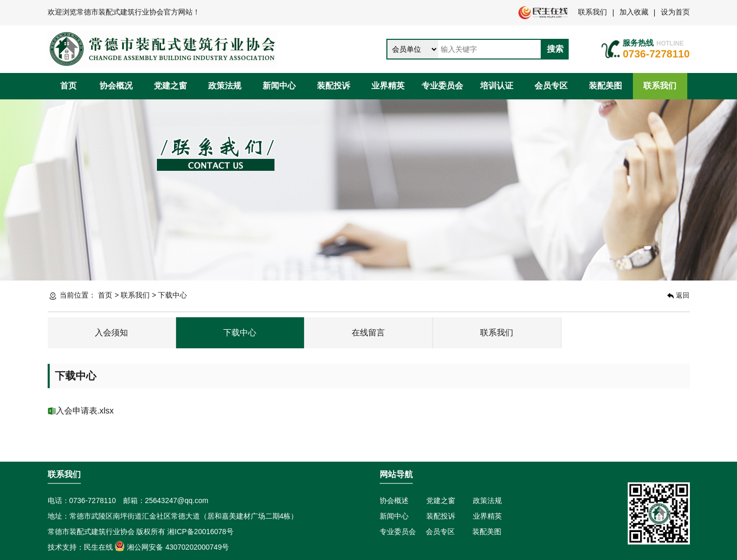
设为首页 (675, 12)
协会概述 (394, 500)
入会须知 (111, 333)
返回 (678, 295)
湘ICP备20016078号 (200, 532)
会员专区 (551, 86)
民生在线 (98, 547)
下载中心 (240, 333)
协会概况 (116, 86)
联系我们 (593, 12)
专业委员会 (442, 86)
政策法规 (225, 86)
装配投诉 (334, 86)
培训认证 (497, 86)
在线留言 (368, 333)
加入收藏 (634, 12)
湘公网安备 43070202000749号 (172, 547)
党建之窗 (170, 86)
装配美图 (605, 86)
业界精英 (388, 86)
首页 (68, 86)
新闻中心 (279, 86)
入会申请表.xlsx (85, 411)
